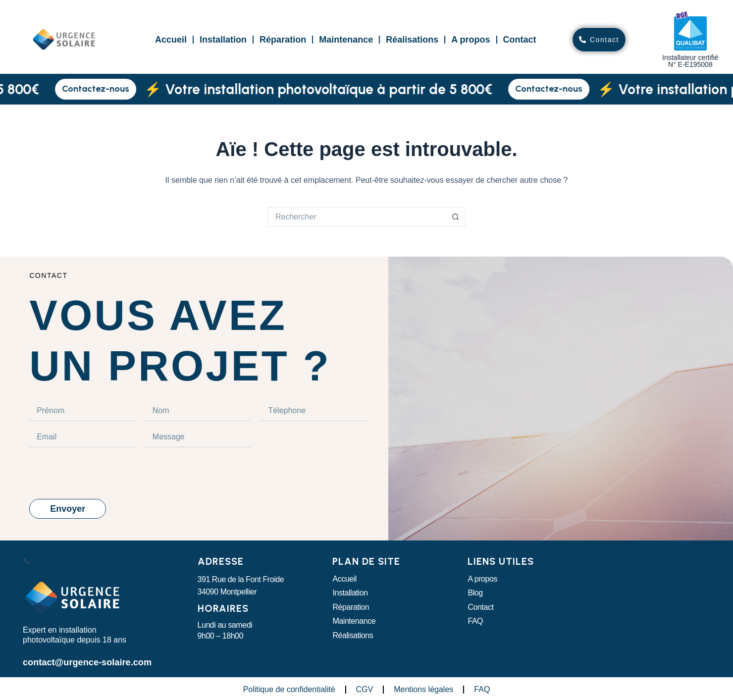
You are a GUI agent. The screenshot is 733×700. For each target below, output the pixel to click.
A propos (471, 40)
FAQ (475, 621)
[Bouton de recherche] (456, 217)
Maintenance (346, 40)
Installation (223, 40)
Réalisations (412, 40)
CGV (365, 687)
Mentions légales (423, 687)
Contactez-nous (104, 89)
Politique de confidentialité (289, 687)
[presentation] (105, 473)
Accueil (171, 40)
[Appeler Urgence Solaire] (27, 564)
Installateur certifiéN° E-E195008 (690, 61)
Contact (520, 40)
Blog (475, 593)
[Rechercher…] (357, 217)
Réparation (283, 40)
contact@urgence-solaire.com (79, 661)
